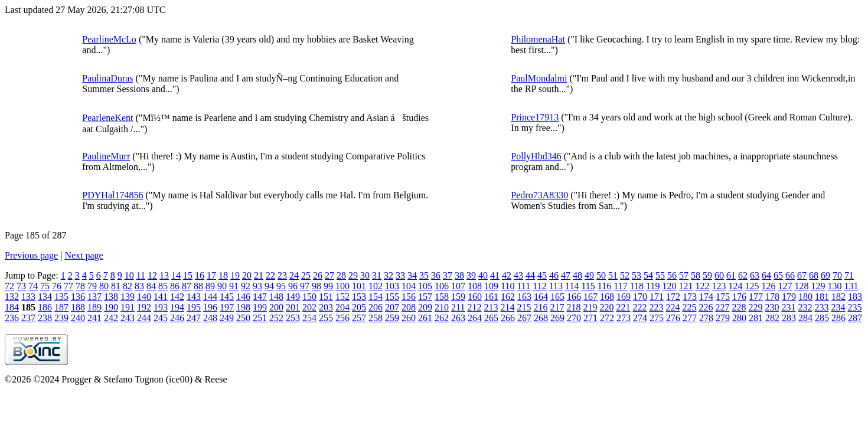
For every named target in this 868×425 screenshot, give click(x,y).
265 (491, 318)
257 (359, 318)
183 (855, 297)
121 (686, 286)
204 (342, 307)
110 (508, 286)
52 (625, 275)
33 (400, 275)
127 (785, 286)
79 (92, 286)
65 (778, 275)
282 (772, 318)
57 (684, 275)
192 (144, 307)
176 (739, 297)
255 (326, 318)
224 (673, 307)
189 (94, 307)
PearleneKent (107, 118)
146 (243, 297)
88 (198, 286)
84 (151, 286)
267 (524, 318)
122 (702, 286)
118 (637, 286)
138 (111, 297)
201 (293, 307)
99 (328, 286)
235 (854, 307)
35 (424, 275)
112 (539, 286)
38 (459, 275)
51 (613, 275)
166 (574, 297)
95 (281, 286)
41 (495, 275)
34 (412, 275)
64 (766, 275)
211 (458, 307)
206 (376, 307)
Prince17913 (535, 117)
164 (541, 297)
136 (78, 297)
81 (116, 286)
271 (590, 318)
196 (210, 307)
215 (524, 307)
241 (94, 318)
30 (365, 275)
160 (475, 297)
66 (790, 275)
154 (376, 297)
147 (260, 297)
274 (640, 318)
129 (818, 286)
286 (838, 318)
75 (45, 286)
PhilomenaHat (538, 39)
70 (837, 275)
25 (306, 275)
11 (141, 275)
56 (672, 275)
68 (814, 275)
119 (653, 286)
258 (376, 318)
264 (475, 318)
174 (706, 297)
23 (282, 275)
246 (177, 318)
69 (825, 275)
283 (789, 318)
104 (409, 286)
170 (640, 297)
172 (673, 297)
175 (723, 297)
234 (838, 307)
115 (588, 286)
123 (719, 286)
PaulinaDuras (107, 78)
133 (28, 297)
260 (409, 318)
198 (243, 307)
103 (392, 286)
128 (801, 286)
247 (194, 318)
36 (436, 275)
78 (80, 286)
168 (607, 297)
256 (342, 318)
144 (210, 297)
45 (542, 275)
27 (329, 275)
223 (656, 307)
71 (849, 275)
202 (309, 307)
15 (188, 275)
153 (359, 297)
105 (425, 286)
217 (557, 307)
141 (161, 297)
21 (259, 275)
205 (359, 307)
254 (309, 318)
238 (45, 318)
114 (572, 286)
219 (590, 307)
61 (731, 275)
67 (802, 275)
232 (805, 307)
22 (270, 275)
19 (235, 275)
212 (474, 307)
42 (507, 275)
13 (164, 275)
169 (624, 297)
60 (719, 275)
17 (211, 275)
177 (756, 297)
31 (377, 275)
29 (353, 275)
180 (805, 297)
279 (723, 318)
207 (392, 307)
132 (12, 297)
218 (573, 307)
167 (590, 297)
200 (276, 307)
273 (624, 318)
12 (152, 275)
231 (788, 307)
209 (425, 307)
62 (743, 275)
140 (144, 297)
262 (442, 318)
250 (243, 318)
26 (318, 275)
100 (342, 286)
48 (577, 275)
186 (45, 307)
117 (620, 286)
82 (128, 286)
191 (128, 307)
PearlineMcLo (109, 39)
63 (755, 275)
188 (78, 307)
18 (223, 275)
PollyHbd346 (536, 156)
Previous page (31, 255)
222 (639, 307)
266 (508, 318)
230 (772, 307)
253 (293, 318)
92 (246, 286)
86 (175, 286)
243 (128, 318)
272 (607, 318)
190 (111, 307)
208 (409, 307)
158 (442, 297)
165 (557, 297)
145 (227, 297)
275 (657, 318)
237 (28, 318)
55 (660, 275)
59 (707, 275)
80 (104, 286)
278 (706, 318)
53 (637, 275)
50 (601, 275)
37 (448, 275)
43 (518, 275)
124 (735, 286)
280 (739, 318)
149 (293, 297)
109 (491, 286)
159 (458, 297)
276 (673, 318)
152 (342, 297)
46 (554, 275)
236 (12, 318)
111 (523, 286)
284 (805, 318)
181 (822, 297)
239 (61, 318)
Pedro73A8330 (539, 195)
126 (768, 286)
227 (722, 307)
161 (491, 297)
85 (163, 286)
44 (530, 275)
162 (508, 297)
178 (772, 297)
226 (706, 307)
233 (821, 307)
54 (648, 275)
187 (61, 307)
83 (139, 286)
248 (210, 318)
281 (756, 318)
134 (45, 297)
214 (507, 307)
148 (276, 297)
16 (200, 275)
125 (752, 286)
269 (557, 318)
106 (442, 286)
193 (161, 307)
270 (574, 318)
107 (458, 286)
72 (9, 286)
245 (161, 318)
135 (61, 297)
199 (260, 307)
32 (389, 275)
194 (177, 307)
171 (657, 297)
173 (690, 297)
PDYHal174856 (112, 195)
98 (316, 286)
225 (689, 307)
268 (541, 318)
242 (111, 318)
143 (194, 297)
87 (187, 286)
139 (128, 297)
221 (623, 307)
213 (491, 307)
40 (483, 275)
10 (129, 275)
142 (177, 297)
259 (392, 318)
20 (247, 275)
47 (566, 275)
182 (838, 297)
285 (822, 318)
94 (269, 286)
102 (376, 286)
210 (442, 307)
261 (425, 318)
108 (475, 286)
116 (604, 286)
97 (305, 286)
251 (260, 318)
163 (524, 297)
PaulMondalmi (539, 78)
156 (409, 297)
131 (851, 286)
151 (326, 297)
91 (234, 286)
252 (276, 318)
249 (227, 318)
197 (227, 307)
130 (834, 286)
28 (341, 275)
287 (855, 318)
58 (696, 275)
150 (309, 297)
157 (425, 297)
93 (257, 286)
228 (739, 307)
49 (589, 275)
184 (12, 307)
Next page (84, 255)
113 (556, 286)
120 (669, 286)
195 (194, 307)
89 (210, 286)
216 (540, 307)
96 (293, 286)
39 (471, 275)
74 (33, 286)
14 (176, 275)
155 (392, 297)
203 (326, 307)
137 (94, 297)
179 (789, 297)
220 (606, 307)
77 (68, 286)
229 (755, 307)
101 (359, 286)
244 (144, 318)
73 (21, 286)
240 (78, 318)
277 (690, 318)
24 (294, 275)
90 (222, 286)
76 (57, 286)
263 (458, 318)
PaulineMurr (106, 156)
